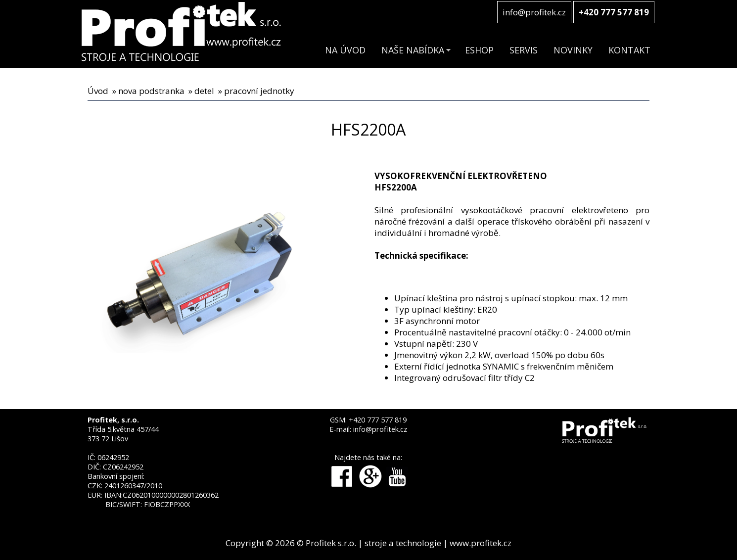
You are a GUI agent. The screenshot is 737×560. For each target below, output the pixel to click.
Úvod (98, 91)
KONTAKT (629, 50)
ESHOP (479, 50)
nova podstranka (151, 91)
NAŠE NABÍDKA (413, 50)
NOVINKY (573, 50)
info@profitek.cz (534, 12)
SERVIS (524, 50)
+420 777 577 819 (378, 420)
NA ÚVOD (345, 50)
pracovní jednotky (259, 91)
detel (204, 91)
